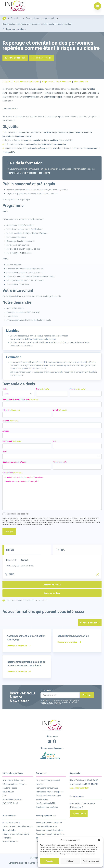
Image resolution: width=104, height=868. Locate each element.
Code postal (12, 441)
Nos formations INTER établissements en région (47, 805)
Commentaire (12, 473)
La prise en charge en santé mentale (48, 782)
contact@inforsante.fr (79, 788)
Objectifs (6, 82)
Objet (5, 452)
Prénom (78, 389)
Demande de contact (52, 585)
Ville (55, 441)
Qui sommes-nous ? (11, 823)
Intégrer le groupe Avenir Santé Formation (16, 836)
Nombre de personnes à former (14, 462)
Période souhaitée (60, 462)
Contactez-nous (79, 814)
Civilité (5, 389)
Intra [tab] (61, 550)
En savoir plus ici (48, 524)
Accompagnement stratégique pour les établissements (49, 824)
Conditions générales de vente (22, 863)
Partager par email (17, 58)
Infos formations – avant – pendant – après (14, 786)
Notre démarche (81, 82)
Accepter (50, 861)
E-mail (60, 410)
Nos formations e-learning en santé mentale (49, 798)
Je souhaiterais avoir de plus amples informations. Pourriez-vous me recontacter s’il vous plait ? (52, 492)
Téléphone (11, 410)
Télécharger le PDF (43, 58)
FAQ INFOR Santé (10, 803)
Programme (47, 82)
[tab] (97, 574)
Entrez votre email (47, 690)
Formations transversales (47, 788)
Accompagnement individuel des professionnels (50, 836)
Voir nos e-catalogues (90, 623)
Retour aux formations (14, 29)
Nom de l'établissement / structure (20, 399)
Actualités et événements (13, 780)
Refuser (70, 861)
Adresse (6, 431)
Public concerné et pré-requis (26, 82)
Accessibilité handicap (12, 799)
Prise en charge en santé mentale (40, 18)
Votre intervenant (63, 82)
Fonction (11, 420)
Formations (16, 18)
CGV (4, 796)
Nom (43, 389)
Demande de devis (52, 593)
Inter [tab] (10, 550)
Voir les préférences (91, 861)
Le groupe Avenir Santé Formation (17, 826)
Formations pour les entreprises (50, 792)
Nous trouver (8, 792)
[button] (99, 840)
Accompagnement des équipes (49, 830)
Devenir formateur (10, 842)
